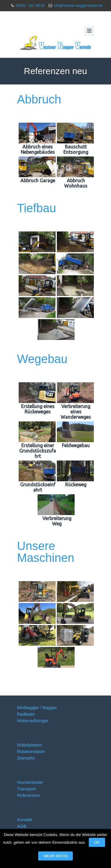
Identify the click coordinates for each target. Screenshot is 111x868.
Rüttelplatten (30, 745)
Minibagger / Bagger (37, 708)
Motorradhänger (33, 721)
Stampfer (26, 758)
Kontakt (25, 820)
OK (97, 842)
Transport (27, 789)
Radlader (26, 714)
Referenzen (29, 795)
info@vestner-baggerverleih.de (78, 6)
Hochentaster (30, 782)
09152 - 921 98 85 (30, 6)
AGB (22, 826)
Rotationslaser (31, 751)
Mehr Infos (56, 856)
